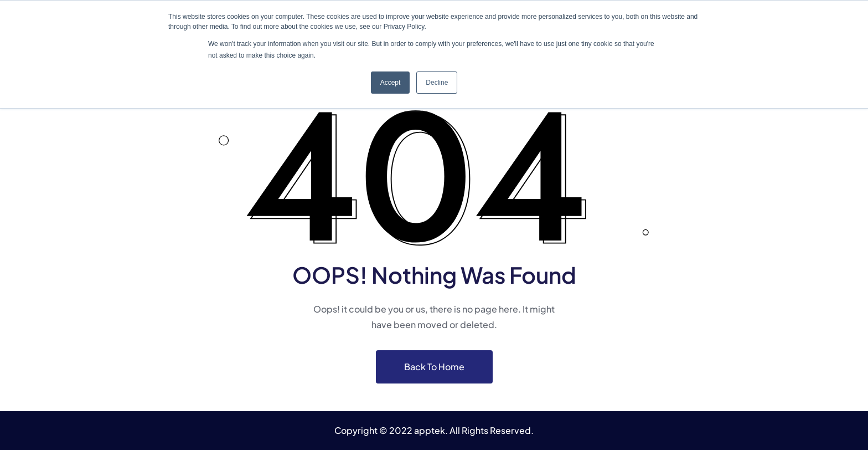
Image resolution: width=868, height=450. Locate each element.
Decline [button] (437, 83)
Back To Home (434, 367)
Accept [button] (391, 83)
